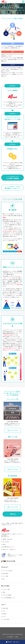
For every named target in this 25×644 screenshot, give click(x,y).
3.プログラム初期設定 (7, 595)
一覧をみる (12, 514)
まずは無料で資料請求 (12, 178)
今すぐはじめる (6, 542)
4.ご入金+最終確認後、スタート (9, 598)
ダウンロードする (12, 430)
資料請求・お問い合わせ (8, 539)
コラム (4, 611)
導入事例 (4, 614)
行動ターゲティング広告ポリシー (9, 549)
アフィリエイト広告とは (8, 571)
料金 (3, 579)
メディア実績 (5, 576)
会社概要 (16, 637)
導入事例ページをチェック (13, 188)
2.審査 (4, 592)
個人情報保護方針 (10, 637)
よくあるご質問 (6, 619)
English (4, 544)
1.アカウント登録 (6, 590)
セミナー (4, 617)
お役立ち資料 (5, 608)
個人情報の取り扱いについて (8, 547)
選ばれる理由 (5, 573)
